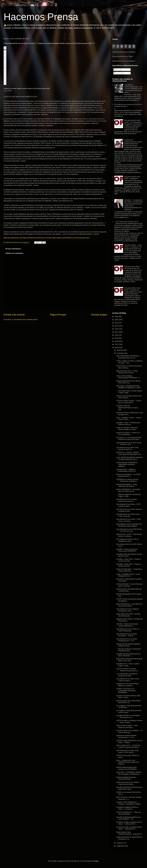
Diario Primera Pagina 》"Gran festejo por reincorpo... (127, 726)
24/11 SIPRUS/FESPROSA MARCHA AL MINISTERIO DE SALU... (129, 458)
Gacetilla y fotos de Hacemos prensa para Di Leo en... (129, 555)
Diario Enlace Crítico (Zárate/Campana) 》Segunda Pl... (129, 833)
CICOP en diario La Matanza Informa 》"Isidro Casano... (129, 721)
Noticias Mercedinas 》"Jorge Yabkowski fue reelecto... (127, 485)
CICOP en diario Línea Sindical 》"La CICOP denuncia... (129, 731)
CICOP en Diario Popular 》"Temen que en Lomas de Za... (129, 402)
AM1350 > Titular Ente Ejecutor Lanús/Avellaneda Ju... (127, 625)
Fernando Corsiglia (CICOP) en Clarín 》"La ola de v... (127, 808)
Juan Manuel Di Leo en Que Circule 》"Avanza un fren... (129, 444)
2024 (117, 323)
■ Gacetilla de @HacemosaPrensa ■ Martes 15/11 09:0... (129, 660)
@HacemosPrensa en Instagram (124, 61)
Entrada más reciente (14, 315)
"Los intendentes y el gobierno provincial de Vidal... (127, 675)
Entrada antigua (99, 315)
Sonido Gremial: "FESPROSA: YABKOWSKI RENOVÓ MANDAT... (127, 464)
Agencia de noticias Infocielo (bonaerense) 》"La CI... (126, 736)
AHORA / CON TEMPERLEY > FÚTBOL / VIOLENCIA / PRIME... (129, 803)
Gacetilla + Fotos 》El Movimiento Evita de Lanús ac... (128, 424)
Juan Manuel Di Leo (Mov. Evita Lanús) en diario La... (127, 449)
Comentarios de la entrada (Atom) (26, 319)
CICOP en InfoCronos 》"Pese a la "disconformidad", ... (129, 813)
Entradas (118, 70)
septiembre (121, 846)
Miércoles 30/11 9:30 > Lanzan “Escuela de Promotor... (127, 372)
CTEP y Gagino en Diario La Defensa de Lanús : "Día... (129, 362)
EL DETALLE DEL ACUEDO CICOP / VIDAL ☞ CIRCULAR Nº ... (129, 823)
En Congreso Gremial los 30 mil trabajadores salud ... (127, 540)
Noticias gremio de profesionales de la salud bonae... (129, 590)
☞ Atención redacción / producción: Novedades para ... (129, 650)
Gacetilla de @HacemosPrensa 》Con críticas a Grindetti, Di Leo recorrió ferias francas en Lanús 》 (133, 89)
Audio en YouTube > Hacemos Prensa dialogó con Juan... (127, 429)
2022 (117, 329)
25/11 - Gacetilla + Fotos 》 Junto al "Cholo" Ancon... (129, 419)
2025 (117, 320)
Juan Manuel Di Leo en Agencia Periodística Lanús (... (127, 610)
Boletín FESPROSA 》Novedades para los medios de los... (128, 490)
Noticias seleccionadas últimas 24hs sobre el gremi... (129, 397)
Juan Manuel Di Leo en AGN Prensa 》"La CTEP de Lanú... (129, 530)
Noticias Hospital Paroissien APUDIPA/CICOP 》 (126, 778)
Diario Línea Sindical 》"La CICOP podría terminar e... (128, 475)
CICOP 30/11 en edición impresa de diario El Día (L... (129, 367)
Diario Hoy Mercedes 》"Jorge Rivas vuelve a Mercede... (129, 570)
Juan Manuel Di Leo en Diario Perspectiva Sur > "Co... (127, 640)
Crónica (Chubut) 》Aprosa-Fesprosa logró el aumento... (129, 585)
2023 (117, 326)
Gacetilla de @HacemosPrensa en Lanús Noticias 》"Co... (128, 818)
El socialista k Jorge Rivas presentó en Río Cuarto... (129, 711)
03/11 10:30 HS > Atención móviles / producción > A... (129, 798)
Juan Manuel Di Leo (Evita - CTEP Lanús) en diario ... (128, 505)
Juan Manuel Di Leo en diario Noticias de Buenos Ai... (127, 500)
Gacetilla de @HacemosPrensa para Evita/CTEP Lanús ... (129, 788)
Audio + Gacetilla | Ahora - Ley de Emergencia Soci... (128, 575)
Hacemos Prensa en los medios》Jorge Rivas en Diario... (128, 783)
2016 (117, 347)
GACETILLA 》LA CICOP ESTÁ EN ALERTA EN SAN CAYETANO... (129, 439)
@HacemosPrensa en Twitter (123, 56)
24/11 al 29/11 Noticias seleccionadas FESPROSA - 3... (128, 377)
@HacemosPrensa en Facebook (124, 52)
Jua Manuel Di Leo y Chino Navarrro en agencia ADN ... (129, 510)
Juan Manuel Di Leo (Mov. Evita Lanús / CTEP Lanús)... (127, 751)
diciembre (120, 350)
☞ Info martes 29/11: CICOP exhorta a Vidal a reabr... (129, 392)
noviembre (121, 353)
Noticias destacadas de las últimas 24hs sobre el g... (128, 382)
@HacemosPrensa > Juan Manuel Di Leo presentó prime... (129, 605)
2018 (117, 341)
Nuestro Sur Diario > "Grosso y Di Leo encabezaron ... (128, 434)
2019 (117, 338)
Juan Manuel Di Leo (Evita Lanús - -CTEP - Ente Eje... (129, 515)
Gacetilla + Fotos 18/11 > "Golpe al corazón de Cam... (129, 560)
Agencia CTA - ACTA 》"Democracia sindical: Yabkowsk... (129, 535)
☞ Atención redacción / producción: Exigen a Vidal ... (129, 495)
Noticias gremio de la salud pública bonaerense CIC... (128, 702)
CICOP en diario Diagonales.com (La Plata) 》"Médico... (129, 741)
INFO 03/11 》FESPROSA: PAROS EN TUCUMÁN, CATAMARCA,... (129, 773)
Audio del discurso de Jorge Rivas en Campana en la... (129, 838)
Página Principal (58, 315)
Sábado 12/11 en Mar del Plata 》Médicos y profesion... (128, 685)
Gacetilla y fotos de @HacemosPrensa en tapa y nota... (127, 408)
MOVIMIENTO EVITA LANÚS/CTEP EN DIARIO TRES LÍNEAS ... (129, 525)
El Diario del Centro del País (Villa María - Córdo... (128, 697)
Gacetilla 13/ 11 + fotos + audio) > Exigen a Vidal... (128, 665)
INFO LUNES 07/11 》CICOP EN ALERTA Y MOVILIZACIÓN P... (128, 746)
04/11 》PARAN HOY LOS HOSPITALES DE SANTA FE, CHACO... (128, 762)
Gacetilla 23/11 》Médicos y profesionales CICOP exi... (126, 470)
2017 (117, 344)
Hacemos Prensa (41, 17)
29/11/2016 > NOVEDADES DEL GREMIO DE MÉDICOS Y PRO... (129, 387)
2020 (117, 335)
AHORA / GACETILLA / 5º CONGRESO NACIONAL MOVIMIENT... (126, 691)
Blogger (96, 861)
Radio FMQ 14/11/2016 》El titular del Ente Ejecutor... (128, 615)
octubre (120, 843)
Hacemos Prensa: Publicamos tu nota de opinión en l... (130, 414)
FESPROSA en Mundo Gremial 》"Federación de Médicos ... (127, 480)
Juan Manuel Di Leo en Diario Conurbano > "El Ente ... (127, 635)
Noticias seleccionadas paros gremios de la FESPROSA (126, 768)
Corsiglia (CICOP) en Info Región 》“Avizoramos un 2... (128, 716)
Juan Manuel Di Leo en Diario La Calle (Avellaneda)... (128, 630)
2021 (117, 332)
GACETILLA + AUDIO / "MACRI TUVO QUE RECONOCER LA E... (129, 453)
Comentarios (119, 73)
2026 (117, 317)
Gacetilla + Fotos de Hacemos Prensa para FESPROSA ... (127, 550)
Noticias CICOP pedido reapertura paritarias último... (128, 645)
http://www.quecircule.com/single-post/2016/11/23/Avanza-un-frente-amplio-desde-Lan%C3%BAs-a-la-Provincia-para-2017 (47, 238)
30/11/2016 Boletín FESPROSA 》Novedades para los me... (128, 357)
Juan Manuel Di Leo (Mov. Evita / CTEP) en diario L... (128, 680)
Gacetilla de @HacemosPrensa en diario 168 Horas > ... (128, 655)
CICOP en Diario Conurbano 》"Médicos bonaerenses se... (128, 670)
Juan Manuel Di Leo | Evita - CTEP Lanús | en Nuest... (128, 520)
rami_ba (76, 861)
